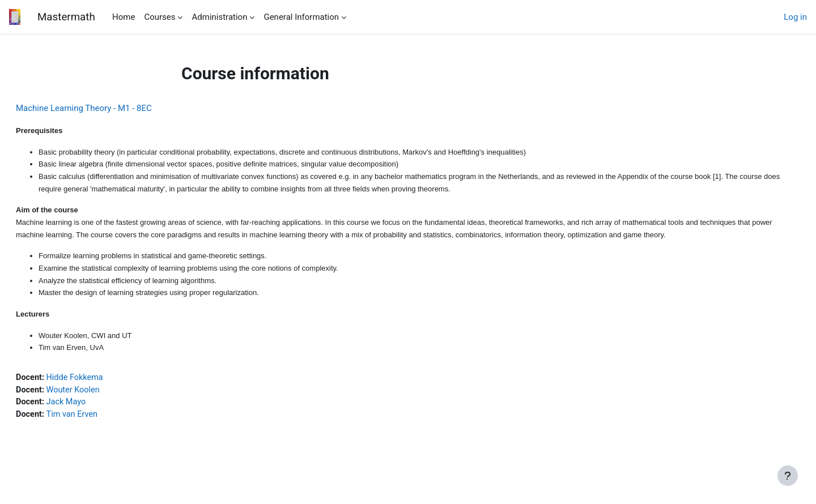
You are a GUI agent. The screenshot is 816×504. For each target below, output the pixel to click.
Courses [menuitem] (160, 17)
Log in (795, 17)
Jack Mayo (95, 411)
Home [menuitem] (124, 17)
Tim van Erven (101, 423)
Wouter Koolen (103, 398)
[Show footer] (788, 476)
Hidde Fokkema (104, 385)
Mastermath (66, 17)
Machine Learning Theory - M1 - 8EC (111, 108)
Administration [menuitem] (219, 17)
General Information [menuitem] (301, 17)
